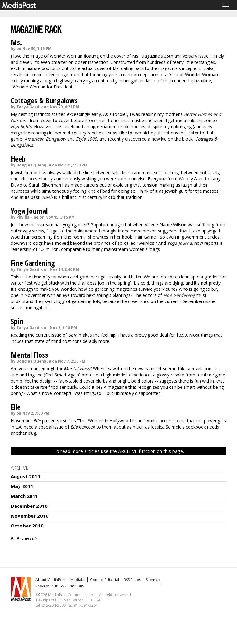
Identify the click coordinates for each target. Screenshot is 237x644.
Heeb (18, 159)
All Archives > (24, 538)
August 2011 (26, 476)
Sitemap (153, 580)
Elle (16, 407)
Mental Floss (29, 355)
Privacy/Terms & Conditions (60, 586)
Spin (17, 321)
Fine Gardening (33, 263)
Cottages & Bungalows (44, 100)
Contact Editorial (105, 580)
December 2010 (29, 506)
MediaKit (78, 580)
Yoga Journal (29, 211)
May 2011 (22, 486)
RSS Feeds (132, 580)
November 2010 (30, 516)
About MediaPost (51, 580)
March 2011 (25, 496)
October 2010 (27, 526)
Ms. (16, 42)
